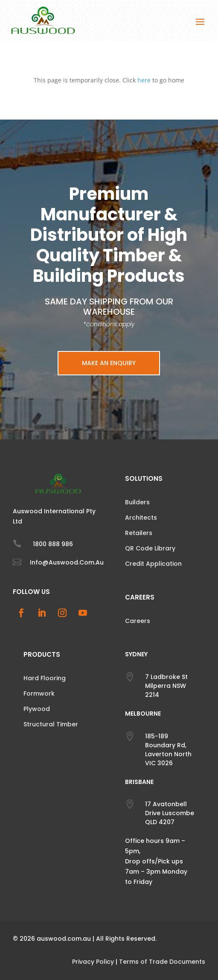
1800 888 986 (53, 544)
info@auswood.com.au (67, 562)
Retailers (139, 533)
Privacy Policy (93, 962)
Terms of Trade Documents (162, 962)
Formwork (39, 693)
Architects (141, 518)
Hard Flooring (45, 678)
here (144, 80)
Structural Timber (51, 724)
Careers (138, 621)
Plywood (37, 709)
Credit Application (153, 564)
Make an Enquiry (109, 363)
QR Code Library (150, 548)
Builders (137, 502)
